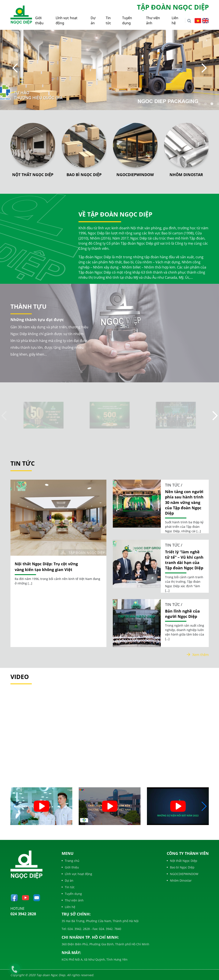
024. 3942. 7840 (110, 929)
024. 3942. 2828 (78, 929)
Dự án (93, 20)
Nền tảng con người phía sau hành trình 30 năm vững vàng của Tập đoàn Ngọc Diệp (184, 502)
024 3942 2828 (23, 914)
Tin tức (108, 20)
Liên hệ (175, 20)
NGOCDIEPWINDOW (135, 175)
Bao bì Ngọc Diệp (84, 175)
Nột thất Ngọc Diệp (33, 175)
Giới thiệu (39, 20)
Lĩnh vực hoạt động (67, 20)
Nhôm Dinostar (186, 175)
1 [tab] (199, 104)
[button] (204, 806)
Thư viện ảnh (153, 20)
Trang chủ (70, 861)
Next (204, 68)
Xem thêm (198, 655)
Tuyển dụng (127, 20)
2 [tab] (206, 104)
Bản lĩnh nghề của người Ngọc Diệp (182, 614)
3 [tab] (212, 104)
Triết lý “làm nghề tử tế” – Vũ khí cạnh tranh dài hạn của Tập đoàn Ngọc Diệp (184, 560)
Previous (15, 68)
